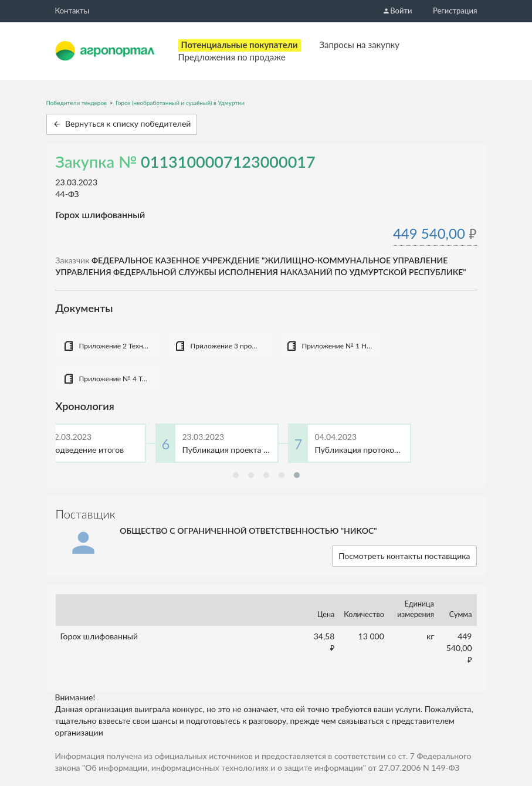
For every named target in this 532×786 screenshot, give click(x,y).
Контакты (72, 11)
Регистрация (455, 11)
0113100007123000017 (228, 162)
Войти (397, 11)
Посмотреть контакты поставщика (404, 556)
